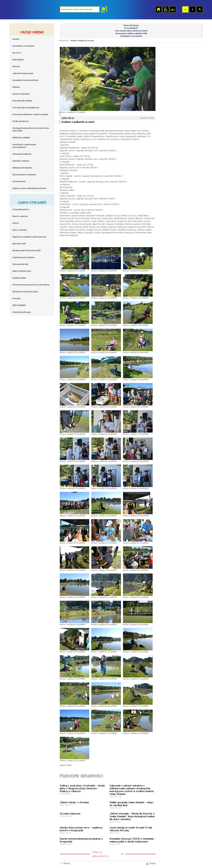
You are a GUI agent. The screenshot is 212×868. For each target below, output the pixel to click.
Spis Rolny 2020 (19, 244)
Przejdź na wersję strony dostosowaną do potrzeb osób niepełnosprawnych (166, 9)
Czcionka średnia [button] (192, 9)
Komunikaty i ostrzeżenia (23, 46)
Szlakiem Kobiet (19, 278)
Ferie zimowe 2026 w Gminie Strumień (131, 31)
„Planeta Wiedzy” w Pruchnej (74, 802)
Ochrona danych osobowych (24, 175)
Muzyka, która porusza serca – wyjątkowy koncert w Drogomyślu (81, 829)
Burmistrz (17, 53)
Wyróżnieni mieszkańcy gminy (25, 292)
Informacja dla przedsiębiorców (26, 108)
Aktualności (64, 41)
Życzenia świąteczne (70, 814)
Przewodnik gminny (21, 209)
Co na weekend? (131, 28)
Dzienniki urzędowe (21, 161)
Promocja (16, 299)
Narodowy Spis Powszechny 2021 (27, 251)
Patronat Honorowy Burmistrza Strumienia (31, 285)
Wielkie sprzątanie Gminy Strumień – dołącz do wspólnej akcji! (132, 804)
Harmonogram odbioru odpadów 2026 (131, 33)
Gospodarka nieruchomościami (25, 80)
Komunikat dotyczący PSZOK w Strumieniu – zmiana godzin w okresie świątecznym (132, 840)
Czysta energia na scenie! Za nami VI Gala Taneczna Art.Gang (131, 829)
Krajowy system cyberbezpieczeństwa (29, 188)
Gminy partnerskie (20, 264)
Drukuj (153, 863)
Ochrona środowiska (21, 94)
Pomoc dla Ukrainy (131, 25)
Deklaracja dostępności (22, 168)
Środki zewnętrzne (21, 121)
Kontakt (16, 39)
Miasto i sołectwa (20, 216)
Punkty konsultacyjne (22, 312)
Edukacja (16, 87)
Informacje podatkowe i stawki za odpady (30, 114)
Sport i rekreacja (20, 230)
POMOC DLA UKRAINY (21, 138)
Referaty (16, 67)
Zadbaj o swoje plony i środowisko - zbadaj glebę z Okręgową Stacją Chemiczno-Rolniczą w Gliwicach (82, 788)
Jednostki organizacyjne (23, 73)
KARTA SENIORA (19, 305)
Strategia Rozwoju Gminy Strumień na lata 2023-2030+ (31, 130)
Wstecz (67, 863)
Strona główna (158, 9)
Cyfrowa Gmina (19, 181)
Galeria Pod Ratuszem (22, 271)
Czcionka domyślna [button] (185, 9)
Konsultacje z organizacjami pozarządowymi (24, 146)
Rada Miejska (18, 60)
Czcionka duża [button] (200, 9)
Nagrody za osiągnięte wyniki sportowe (29, 237)
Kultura (16, 223)
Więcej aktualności (100, 854)
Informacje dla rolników (22, 101)
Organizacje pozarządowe (24, 257)
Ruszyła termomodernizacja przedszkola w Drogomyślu (81, 840)
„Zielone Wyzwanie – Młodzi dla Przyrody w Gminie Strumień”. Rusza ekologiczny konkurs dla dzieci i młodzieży (132, 816)
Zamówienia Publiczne (22, 154)
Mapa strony (173, 9)
